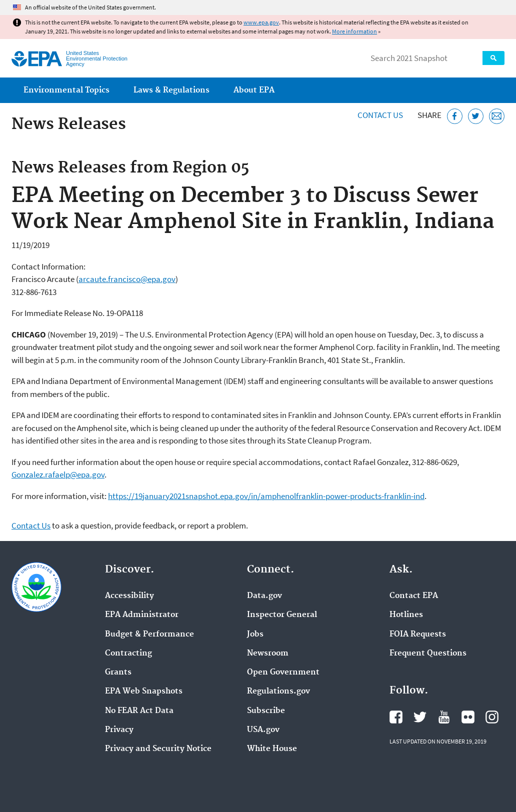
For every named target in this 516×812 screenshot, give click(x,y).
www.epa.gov (261, 22)
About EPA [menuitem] (254, 90)
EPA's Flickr (468, 717)
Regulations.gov (278, 691)
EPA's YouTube (444, 717)
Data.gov (264, 596)
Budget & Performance (149, 634)
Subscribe (266, 711)
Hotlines (406, 615)
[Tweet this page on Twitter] (476, 116)
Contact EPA (414, 596)
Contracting (128, 653)
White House (272, 749)
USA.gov (263, 730)
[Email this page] (497, 116)
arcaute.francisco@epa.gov (127, 279)
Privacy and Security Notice (158, 749)
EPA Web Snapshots (144, 691)
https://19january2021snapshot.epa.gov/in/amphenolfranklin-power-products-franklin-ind (266, 496)
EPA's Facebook (396, 717)
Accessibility (129, 596)
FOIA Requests (418, 634)
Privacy (119, 730)
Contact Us (380, 115)
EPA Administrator (142, 615)
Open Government (283, 672)
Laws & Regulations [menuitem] (171, 90)
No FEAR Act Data (139, 711)
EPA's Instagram (492, 717)
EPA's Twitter (420, 717)
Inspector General (282, 615)
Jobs (255, 634)
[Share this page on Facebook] (455, 116)
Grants (118, 672)
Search (493, 58)
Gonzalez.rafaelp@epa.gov (58, 474)
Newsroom (268, 653)
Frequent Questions (428, 653)
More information (354, 31)
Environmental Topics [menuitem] (66, 90)
